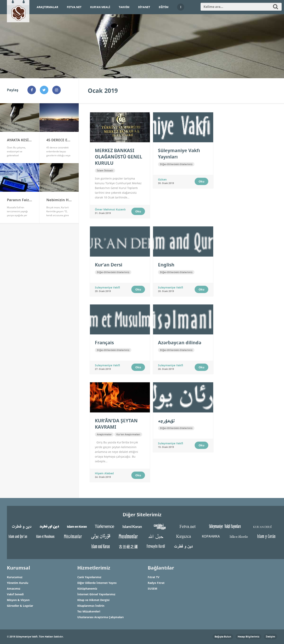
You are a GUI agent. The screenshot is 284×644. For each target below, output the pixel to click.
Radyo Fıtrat (156, 583)
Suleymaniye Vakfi (107, 287)
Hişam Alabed (104, 473)
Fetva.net (74, 7)
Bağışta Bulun (223, 637)
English (166, 265)
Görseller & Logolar (20, 606)
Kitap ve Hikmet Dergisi (93, 600)
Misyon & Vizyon (18, 600)
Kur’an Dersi (109, 265)
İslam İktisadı (105, 171)
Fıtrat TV (154, 577)
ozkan (162, 179)
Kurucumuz (15, 577)
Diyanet (144, 7)
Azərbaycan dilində (180, 342)
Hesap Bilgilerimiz (248, 637)
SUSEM (152, 589)
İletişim (270, 637)
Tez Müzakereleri (89, 611)
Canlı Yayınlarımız (89, 577)
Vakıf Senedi (15, 594)
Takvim (124, 7)
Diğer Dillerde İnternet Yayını (97, 583)
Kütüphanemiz (87, 589)
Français (104, 342)
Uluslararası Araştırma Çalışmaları (100, 617)
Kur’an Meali (100, 7)
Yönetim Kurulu (18, 583)
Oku (138, 211)
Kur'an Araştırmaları (128, 434)
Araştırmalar (47, 7)
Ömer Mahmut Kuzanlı (110, 209)
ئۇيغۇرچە (166, 421)
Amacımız (14, 589)
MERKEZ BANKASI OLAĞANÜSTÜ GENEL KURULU (119, 157)
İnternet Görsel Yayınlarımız (96, 594)
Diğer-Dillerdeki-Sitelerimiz (176, 164)
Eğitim (164, 7)
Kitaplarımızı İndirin (91, 606)
